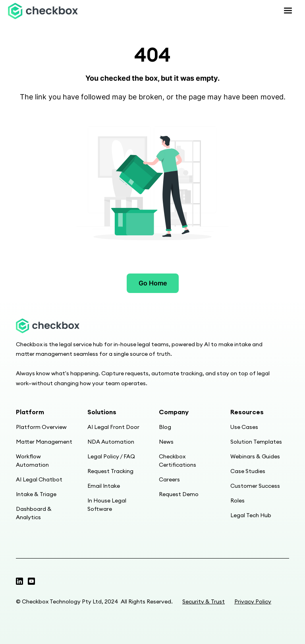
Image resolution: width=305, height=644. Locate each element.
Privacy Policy (253, 601)
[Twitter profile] (19, 581)
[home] (43, 11)
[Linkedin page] (31, 581)
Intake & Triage (36, 494)
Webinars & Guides (255, 456)
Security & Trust (204, 601)
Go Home (153, 283)
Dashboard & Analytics (34, 513)
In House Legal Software (107, 505)
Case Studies (248, 471)
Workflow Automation (32, 461)
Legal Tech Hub (251, 515)
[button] (288, 11)
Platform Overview (41, 427)
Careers (169, 479)
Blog (165, 427)
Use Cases (244, 427)
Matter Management (44, 442)
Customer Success (255, 486)
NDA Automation (111, 442)
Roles (237, 500)
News (166, 442)
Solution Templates (256, 442)
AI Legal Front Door (113, 427)
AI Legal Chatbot (39, 479)
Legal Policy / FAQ (111, 456)
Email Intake (104, 486)
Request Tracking (110, 471)
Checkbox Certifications (178, 461)
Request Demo (179, 494)
